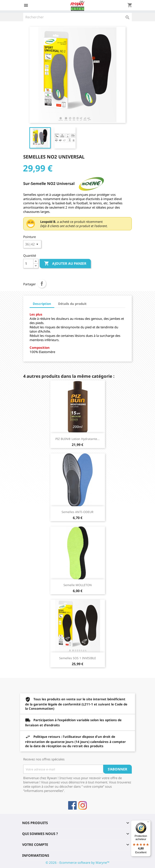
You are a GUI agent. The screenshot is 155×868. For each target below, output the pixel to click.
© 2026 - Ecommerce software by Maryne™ (77, 862)
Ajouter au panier (65, 264)
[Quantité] (28, 264)
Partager (42, 284)
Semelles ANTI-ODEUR (77, 512)
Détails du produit (72, 304)
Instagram (83, 805)
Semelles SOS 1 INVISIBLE (78, 658)
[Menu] (148, 823)
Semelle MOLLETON (78, 585)
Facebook (72, 805)
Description (42, 304)
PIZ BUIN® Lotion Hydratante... (77, 439)
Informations (36, 855)
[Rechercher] (77, 17)
